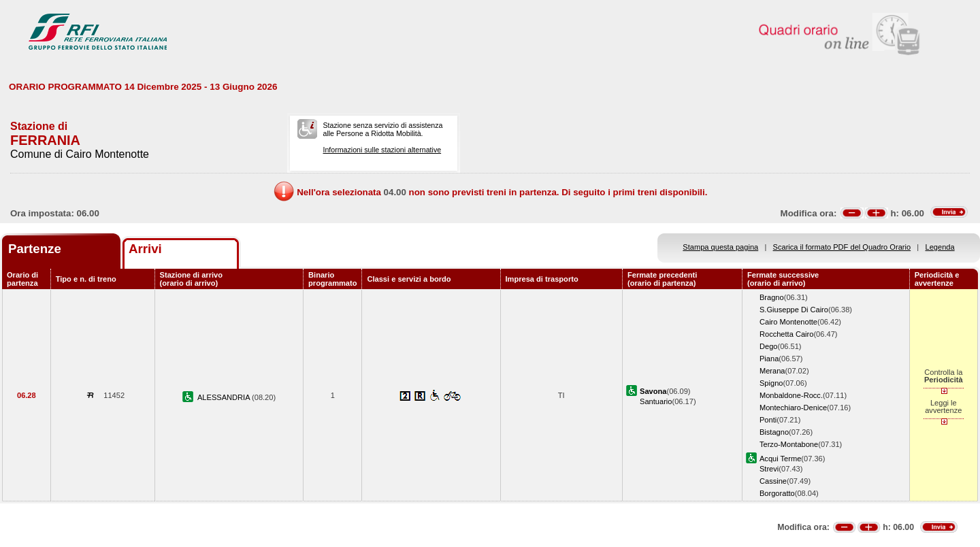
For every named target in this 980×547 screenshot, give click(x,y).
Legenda (940, 247)
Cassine (773, 481)
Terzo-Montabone (789, 444)
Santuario (656, 401)
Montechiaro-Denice (793, 408)
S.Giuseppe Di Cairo (794, 310)
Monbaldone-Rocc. (791, 395)
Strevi (769, 469)
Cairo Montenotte (788, 322)
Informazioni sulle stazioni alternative (382, 150)
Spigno (771, 383)
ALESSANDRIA (225, 397)
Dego (768, 346)
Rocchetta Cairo (786, 334)
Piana (769, 359)
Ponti (768, 420)
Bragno (772, 297)
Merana (772, 371)
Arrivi (145, 249)
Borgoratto (777, 493)
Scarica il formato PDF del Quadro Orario (842, 247)
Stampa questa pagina (720, 247)
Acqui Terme (780, 459)
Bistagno (774, 432)
